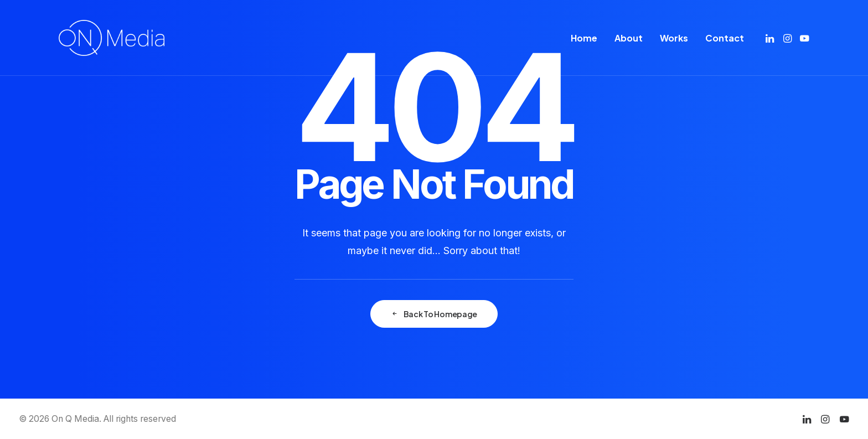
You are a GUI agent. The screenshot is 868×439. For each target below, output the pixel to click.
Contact (725, 38)
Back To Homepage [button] (434, 314)
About (629, 38)
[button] (771, 38)
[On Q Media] (112, 38)
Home (584, 38)
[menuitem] (584, 38)
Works (674, 38)
